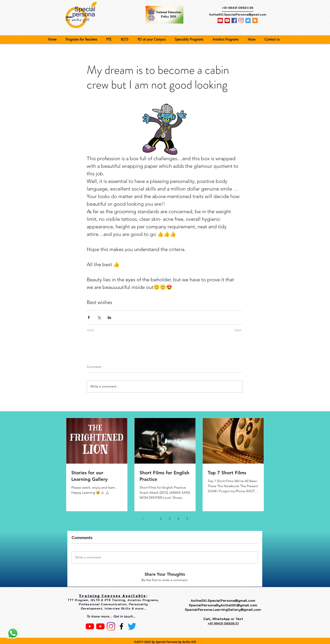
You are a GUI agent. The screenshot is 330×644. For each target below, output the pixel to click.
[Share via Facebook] (89, 317)
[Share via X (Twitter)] (99, 317)
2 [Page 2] (161, 518)
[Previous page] (143, 518)
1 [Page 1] (152, 518)
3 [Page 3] (170, 518)
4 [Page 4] (178, 518)
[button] (83, 40)
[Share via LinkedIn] (109, 317)
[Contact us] (13, 633)
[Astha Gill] (227, 20)
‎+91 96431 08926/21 (223, 623)
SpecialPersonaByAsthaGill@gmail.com (223, 605)
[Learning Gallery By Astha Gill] (220, 20)
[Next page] (187, 518)
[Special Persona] (241, 20)
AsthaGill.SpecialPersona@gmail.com (238, 15)
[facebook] (234, 20)
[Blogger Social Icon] (255, 20)
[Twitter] (132, 626)
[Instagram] (111, 626)
